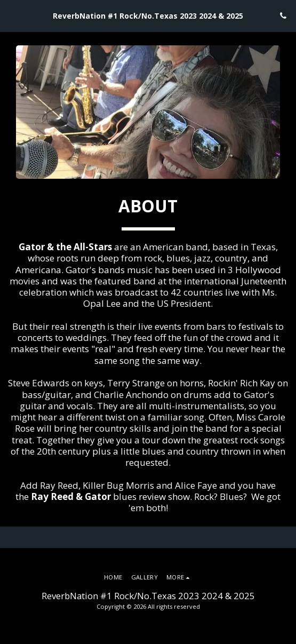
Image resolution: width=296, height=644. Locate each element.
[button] (12, 15)
